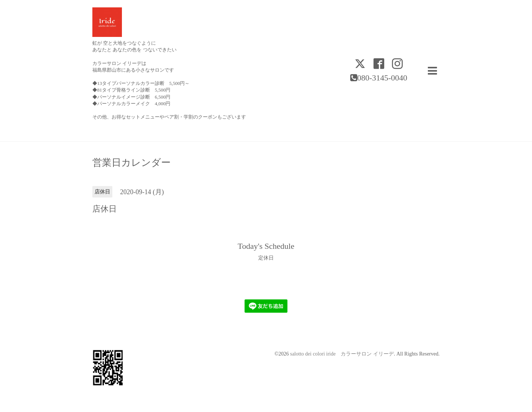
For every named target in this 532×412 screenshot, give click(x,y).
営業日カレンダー (132, 163)
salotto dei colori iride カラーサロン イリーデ (342, 354)
